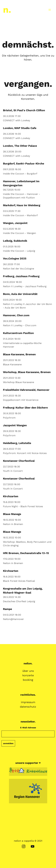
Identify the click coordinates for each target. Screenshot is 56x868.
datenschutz (28, 707)
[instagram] (24, 846)
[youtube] (33, 846)
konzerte (28, 675)
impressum (28, 702)
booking (28, 680)
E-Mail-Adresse (28, 728)
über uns (28, 671)
